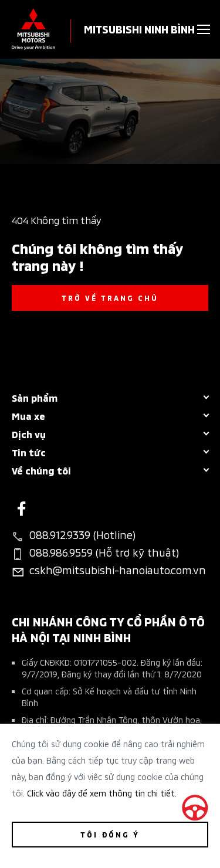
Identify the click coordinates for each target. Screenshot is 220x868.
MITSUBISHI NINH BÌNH (139, 28)
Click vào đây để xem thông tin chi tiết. (102, 793)
